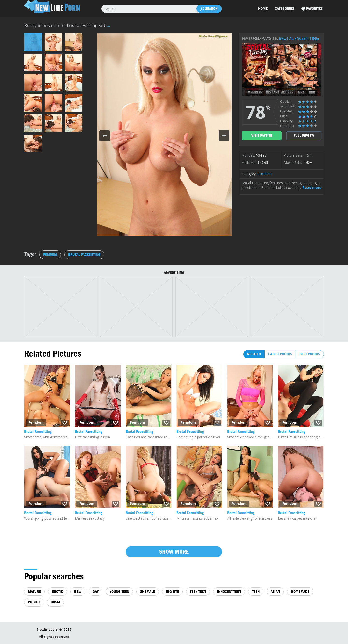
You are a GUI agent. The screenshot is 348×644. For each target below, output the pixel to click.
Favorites (312, 9)
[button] (105, 136)
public (34, 602)
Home (263, 9)
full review (304, 135)
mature (34, 591)
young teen (119, 591)
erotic (58, 591)
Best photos (310, 354)
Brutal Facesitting (299, 38)
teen (256, 591)
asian (275, 591)
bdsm (55, 602)
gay (96, 591)
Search (209, 9)
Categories (284, 9)
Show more (174, 552)
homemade (300, 591)
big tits (172, 591)
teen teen (198, 591)
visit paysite (262, 135)
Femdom (265, 174)
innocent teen (229, 591)
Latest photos (280, 354)
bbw (78, 591)
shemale (148, 591)
